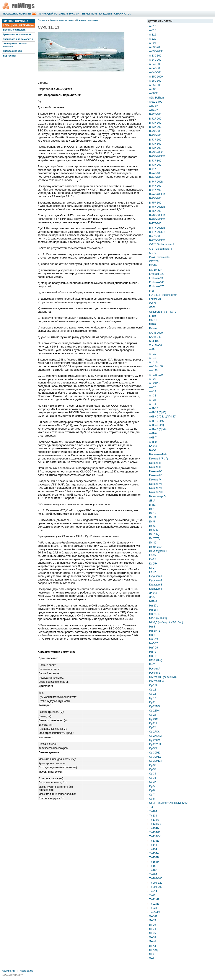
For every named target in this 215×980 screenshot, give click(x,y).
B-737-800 (155, 161)
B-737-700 (155, 148)
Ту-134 (153, 816)
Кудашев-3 (156, 585)
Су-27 (153, 727)
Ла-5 (152, 597)
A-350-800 (155, 81)
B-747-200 (155, 177)
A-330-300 (155, 56)
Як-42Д (153, 950)
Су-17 (153, 698)
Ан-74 (153, 404)
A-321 (153, 43)
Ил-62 (153, 526)
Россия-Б (155, 673)
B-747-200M (156, 182)
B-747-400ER (157, 194)
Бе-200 (153, 446)
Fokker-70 (155, 299)
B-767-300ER (157, 215)
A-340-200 (155, 60)
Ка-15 (152, 555)
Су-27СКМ (155, 736)
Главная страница (15, 21)
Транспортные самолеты (18, 39)
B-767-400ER (157, 219)
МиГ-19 (154, 639)
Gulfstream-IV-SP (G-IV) (163, 312)
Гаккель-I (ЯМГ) (158, 459)
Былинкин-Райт (158, 454)
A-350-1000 (156, 77)
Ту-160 (153, 870)
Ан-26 (153, 387)
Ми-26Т (154, 610)
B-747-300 (155, 186)
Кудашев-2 (156, 581)
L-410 (152, 316)
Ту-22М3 (154, 904)
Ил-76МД (155, 534)
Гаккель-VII (156, 488)
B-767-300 (155, 211)
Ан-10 (153, 354)
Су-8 (152, 799)
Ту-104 (153, 811)
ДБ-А (152, 501)
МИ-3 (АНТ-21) (158, 618)
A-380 (153, 89)
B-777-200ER (157, 228)
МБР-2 (153, 602)
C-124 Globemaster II (162, 244)
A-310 (153, 26)
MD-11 (153, 320)
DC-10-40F (156, 270)
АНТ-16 (154, 408)
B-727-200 (155, 119)
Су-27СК (154, 732)
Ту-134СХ (155, 836)
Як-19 (152, 925)
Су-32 (153, 765)
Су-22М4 (154, 711)
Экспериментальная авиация (15, 45)
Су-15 (153, 694)
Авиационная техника (18, 25)
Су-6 (152, 790)
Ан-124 (153, 362)
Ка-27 (152, 568)
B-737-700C (156, 152)
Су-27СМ (155, 740)
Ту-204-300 (156, 887)
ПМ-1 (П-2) (156, 660)
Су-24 (153, 715)
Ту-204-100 (156, 878)
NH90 (152, 324)
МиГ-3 (153, 652)
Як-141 (153, 916)
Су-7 (152, 795)
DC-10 (153, 265)
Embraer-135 (157, 278)
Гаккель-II (155, 463)
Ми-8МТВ (155, 631)
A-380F (153, 93)
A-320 (153, 39)
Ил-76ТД (154, 539)
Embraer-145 (157, 282)
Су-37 (153, 782)
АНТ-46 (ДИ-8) (158, 429)
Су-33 (153, 769)
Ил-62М (154, 530)
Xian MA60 (156, 345)
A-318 (153, 30)
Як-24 (152, 929)
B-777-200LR (157, 232)
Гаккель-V (155, 480)
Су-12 (153, 690)
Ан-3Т (153, 400)
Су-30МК (154, 753)
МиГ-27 (154, 644)
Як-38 (152, 937)
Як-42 (152, 946)
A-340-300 (155, 64)
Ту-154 (153, 849)
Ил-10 (153, 509)
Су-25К (153, 723)
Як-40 (152, 941)
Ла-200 (153, 593)
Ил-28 (153, 517)
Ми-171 (154, 606)
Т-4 (151, 807)
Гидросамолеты (12, 51)
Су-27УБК (155, 744)
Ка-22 (152, 560)
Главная (42, 20)
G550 (152, 307)
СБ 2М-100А (157, 681)
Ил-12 (153, 513)
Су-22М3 (154, 706)
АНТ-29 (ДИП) (158, 412)
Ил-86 (153, 543)
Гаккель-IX (155, 475)
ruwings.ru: (8, 971)
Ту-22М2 (154, 899)
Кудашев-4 (156, 589)
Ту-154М (154, 862)
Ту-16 (152, 866)
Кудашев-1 (156, 576)
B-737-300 (155, 131)
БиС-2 (153, 450)
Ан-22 (153, 379)
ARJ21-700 (156, 102)
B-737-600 (155, 144)
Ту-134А (154, 820)
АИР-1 (153, 349)
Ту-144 (153, 845)
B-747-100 (155, 173)
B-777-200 (155, 223)
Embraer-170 (157, 286)
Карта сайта (27, 971)
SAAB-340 (155, 337)
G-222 (153, 303)
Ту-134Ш (154, 841)
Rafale (153, 328)
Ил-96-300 (155, 547)
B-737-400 (155, 135)
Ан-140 (153, 370)
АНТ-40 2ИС (157, 421)
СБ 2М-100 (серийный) (163, 677)
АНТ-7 (153, 438)
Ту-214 (153, 891)
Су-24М (154, 719)
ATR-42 (153, 106)
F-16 (152, 291)
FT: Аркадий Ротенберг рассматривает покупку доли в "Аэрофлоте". (84, 14)
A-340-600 (155, 72)
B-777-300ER (157, 240)
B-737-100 (155, 123)
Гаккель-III (155, 467)
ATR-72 (153, 110)
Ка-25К (153, 564)
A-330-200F (156, 51)
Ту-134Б (154, 828)
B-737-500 (155, 140)
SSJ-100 (154, 341)
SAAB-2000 (156, 333)
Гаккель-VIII (156, 492)
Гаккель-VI (155, 484)
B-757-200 (155, 198)
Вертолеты (10, 56)
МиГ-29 (154, 648)
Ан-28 (153, 391)
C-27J (153, 253)
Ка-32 (152, 572)
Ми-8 (152, 627)
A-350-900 (155, 85)
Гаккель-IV (155, 471)
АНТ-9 (153, 442)
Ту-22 (152, 895)
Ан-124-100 (156, 366)
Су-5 (152, 786)
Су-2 (152, 702)
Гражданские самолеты (17, 34)
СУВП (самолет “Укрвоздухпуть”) (169, 803)
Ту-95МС (154, 912)
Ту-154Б (154, 857)
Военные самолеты (15, 30)
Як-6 (152, 954)
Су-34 (153, 774)
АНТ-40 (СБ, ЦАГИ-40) (163, 417)
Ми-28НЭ (155, 614)
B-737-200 (155, 127)
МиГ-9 (153, 656)
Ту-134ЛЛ (155, 832)
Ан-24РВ (154, 383)
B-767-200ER (157, 207)
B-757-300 (155, 203)
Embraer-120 (157, 274)
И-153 (153, 505)
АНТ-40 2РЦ (156, 425)
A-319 (153, 35)
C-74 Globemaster (160, 257)
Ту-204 (153, 874)
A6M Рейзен (156, 98)
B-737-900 (155, 165)
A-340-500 (155, 68)
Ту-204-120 (156, 883)
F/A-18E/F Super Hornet (163, 295)
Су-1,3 (153, 685)
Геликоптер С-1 (158, 496)
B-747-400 (155, 190)
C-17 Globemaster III (161, 249)
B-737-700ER (157, 156)
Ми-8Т (153, 635)
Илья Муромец (158, 551)
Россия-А (155, 669)
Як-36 (152, 933)
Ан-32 (153, 396)
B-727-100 (155, 114)
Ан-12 (153, 358)
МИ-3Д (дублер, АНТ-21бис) (166, 623)
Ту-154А (154, 853)
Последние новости (17, 14)
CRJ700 (154, 261)
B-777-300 (155, 236)
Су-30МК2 (155, 757)
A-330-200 (155, 47)
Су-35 (153, 778)
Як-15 (152, 920)
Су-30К (153, 748)
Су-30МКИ (155, 761)
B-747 (153, 169)
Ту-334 (153, 908)
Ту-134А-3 (155, 824)
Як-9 (152, 958)
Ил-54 (153, 522)
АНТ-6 (153, 433)
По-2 (152, 664)
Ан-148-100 (156, 375)
